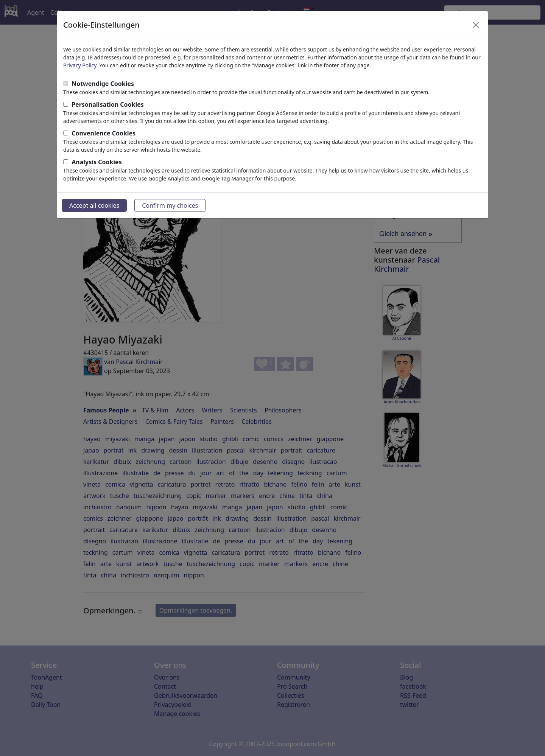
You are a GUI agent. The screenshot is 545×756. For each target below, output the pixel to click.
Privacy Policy (80, 65)
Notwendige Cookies (103, 84)
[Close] (476, 25)
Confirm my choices (170, 205)
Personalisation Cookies (108, 104)
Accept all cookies (94, 205)
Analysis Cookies (97, 162)
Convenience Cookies (104, 133)
